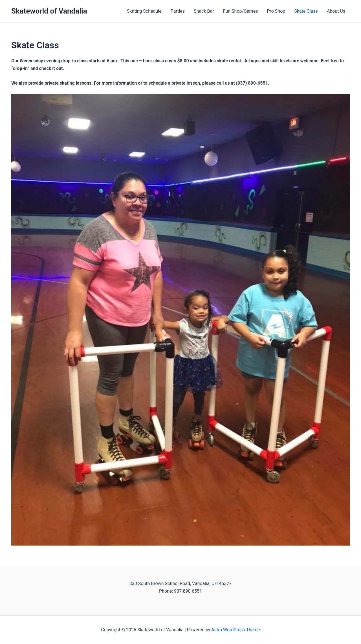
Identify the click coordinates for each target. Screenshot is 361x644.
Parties (178, 11)
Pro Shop (276, 11)
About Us (336, 11)
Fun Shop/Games (241, 11)
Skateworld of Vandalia (49, 11)
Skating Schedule (144, 11)
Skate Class (306, 11)
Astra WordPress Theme (235, 630)
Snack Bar (204, 11)
